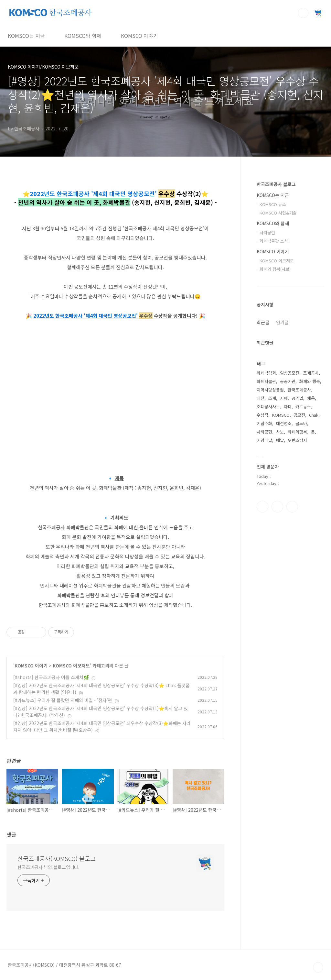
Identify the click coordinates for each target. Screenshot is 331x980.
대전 (261, 398)
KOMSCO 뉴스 (273, 204)
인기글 (282, 322)
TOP (318, 967)
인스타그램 (277, 507)
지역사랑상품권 (270, 390)
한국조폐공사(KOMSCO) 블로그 (57, 858)
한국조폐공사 (299, 390)
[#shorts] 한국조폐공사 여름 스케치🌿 (51, 677)
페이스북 (262, 507)
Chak (314, 415)
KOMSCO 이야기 (139, 36)
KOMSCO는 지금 (26, 36)
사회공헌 (267, 232)
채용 (311, 398)
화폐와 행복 (310, 381)
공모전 (299, 415)
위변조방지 (297, 440)
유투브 (292, 507)
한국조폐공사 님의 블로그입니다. (48, 867)
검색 (303, 13)
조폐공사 (311, 373)
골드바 (301, 423)
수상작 (262, 415)
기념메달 (264, 440)
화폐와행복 (297, 432)
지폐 (284, 398)
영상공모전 (290, 373)
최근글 (263, 322)
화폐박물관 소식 (274, 241)
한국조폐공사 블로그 (276, 184)
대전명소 (284, 423)
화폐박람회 (266, 373)
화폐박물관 (266, 381)
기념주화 (264, 423)
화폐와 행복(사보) (275, 269)
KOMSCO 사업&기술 (278, 213)
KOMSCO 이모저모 (71, 666)
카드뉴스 (303, 407)
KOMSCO (281, 415)
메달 (280, 440)
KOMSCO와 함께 (83, 36)
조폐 (272, 398)
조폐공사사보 (268, 407)
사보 (280, 432)
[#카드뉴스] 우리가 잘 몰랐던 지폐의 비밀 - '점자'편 (63, 700)
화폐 (288, 407)
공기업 (297, 398)
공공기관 (288, 381)
